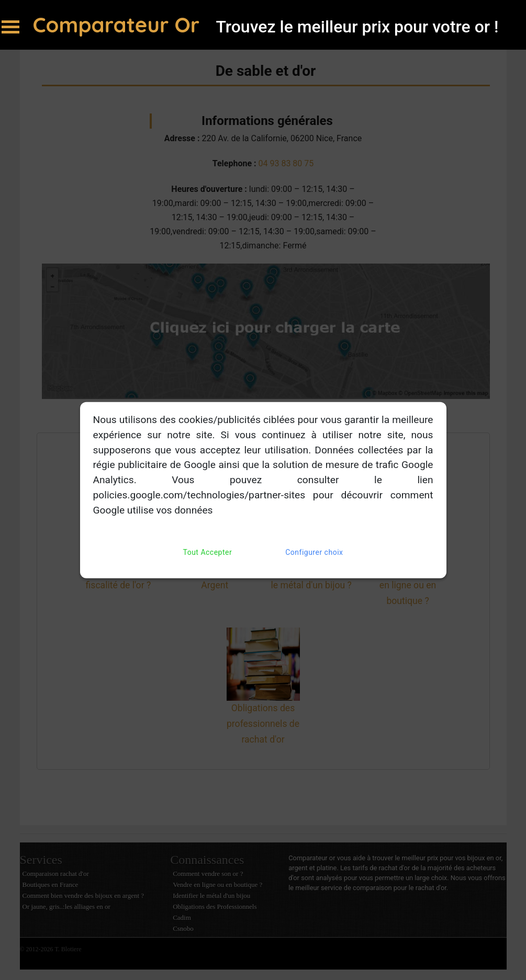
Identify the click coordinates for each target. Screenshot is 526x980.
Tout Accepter (208, 552)
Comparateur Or (119, 25)
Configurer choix (314, 552)
